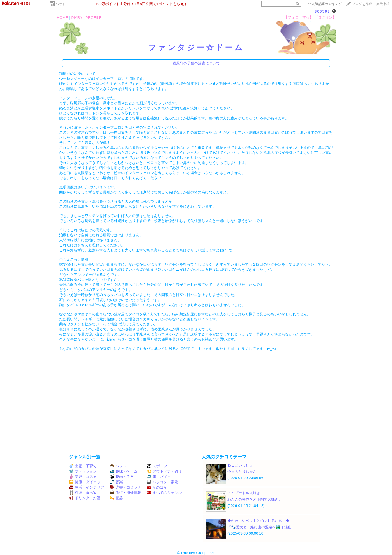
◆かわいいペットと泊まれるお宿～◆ (258, 521)
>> (325, 4)
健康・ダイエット (87, 482)
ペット (61, 4)
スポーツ (157, 466)
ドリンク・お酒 (85, 498)
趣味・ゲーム (124, 471)
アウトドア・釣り (164, 471)
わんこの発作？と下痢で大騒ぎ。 (255, 499)
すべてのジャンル (164, 493)
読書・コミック (125, 487)
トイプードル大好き (244, 493)
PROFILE (94, 18)
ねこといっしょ (240, 465)
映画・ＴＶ (122, 477)
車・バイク (159, 477)
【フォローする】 (299, 17)
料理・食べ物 (83, 493)
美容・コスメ (83, 477)
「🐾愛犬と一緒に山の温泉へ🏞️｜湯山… (261, 527)
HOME (63, 18)
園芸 (116, 498)
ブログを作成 (362, 4)
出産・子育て (83, 466)
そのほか (157, 487)
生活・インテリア (87, 487)
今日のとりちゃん (242, 472)
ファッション (83, 471)
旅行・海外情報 (125, 493)
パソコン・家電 (162, 482)
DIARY (77, 18)
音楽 (116, 482)
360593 (322, 11)
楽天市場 (383, 4)
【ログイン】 (325, 17)
